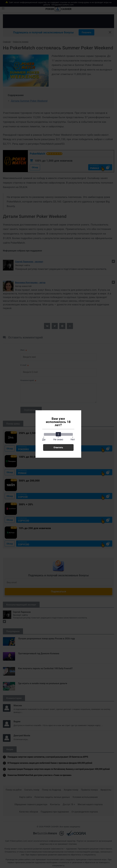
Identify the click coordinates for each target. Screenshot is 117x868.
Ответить (58, 447)
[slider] (58, 434)
